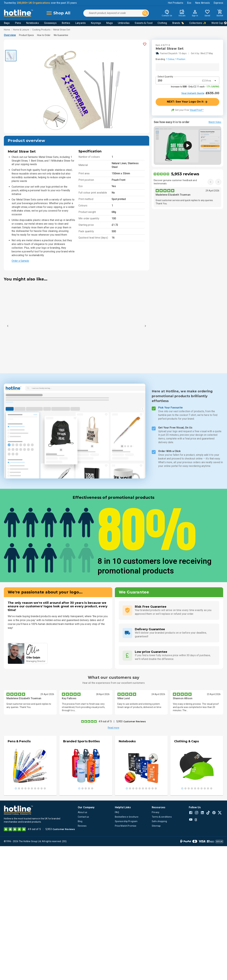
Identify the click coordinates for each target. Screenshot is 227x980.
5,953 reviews (185, 174)
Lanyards (80, 23)
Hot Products (176, 3)
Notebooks (32, 23)
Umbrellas (124, 23)
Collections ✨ (198, 23)
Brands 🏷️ (178, 23)
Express (218, 3)
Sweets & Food (144, 23)
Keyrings (96, 23)
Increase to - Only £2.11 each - (195, 87)
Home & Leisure (21, 30)
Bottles (66, 23)
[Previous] (8, 326)
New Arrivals (202, 3)
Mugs (109, 23)
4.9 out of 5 (105, 721)
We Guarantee (61, 35)
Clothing (162, 23)
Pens (18, 23)
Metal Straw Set (62, 30)
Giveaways (50, 23)
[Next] (145, 326)
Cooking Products (41, 30)
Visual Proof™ (197, 110)
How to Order (44, 35)
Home (7, 30)
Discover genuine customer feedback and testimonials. (175, 182)
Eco (189, 3)
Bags (7, 23)
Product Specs (26, 35)
